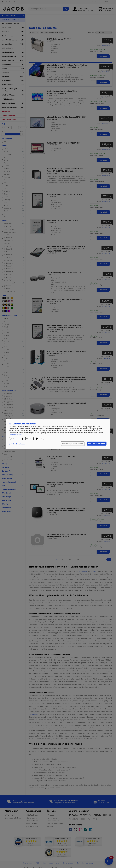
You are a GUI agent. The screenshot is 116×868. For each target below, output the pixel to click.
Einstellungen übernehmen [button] (73, 444)
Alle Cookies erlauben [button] (97, 444)
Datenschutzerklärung (16, 435)
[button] (18, 444)
